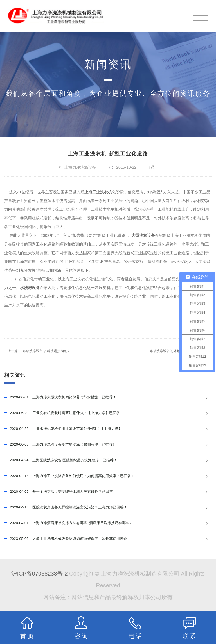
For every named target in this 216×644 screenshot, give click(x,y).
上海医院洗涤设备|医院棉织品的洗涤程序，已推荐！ (61, 460)
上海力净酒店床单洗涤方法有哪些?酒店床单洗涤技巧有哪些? (68, 523)
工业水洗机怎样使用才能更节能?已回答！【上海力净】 (63, 429)
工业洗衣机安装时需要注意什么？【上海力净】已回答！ (64, 413)
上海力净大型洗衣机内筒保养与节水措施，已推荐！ (60, 397)
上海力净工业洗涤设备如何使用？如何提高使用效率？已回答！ (69, 476)
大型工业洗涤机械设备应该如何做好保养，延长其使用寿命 (66, 539)
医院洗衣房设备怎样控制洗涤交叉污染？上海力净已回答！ (66, 507)
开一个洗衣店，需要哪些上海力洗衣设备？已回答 (58, 492)
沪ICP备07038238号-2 (39, 574)
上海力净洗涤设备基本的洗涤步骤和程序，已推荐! (59, 444)
